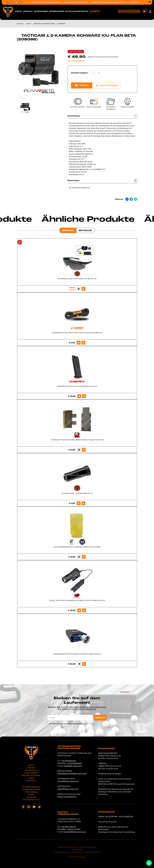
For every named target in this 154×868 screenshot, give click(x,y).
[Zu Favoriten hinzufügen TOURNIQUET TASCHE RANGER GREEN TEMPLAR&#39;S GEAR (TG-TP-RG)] (84, 450)
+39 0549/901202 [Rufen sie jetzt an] (84, 2)
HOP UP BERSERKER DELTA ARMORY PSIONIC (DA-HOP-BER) (77, 547)
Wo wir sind (31, 797)
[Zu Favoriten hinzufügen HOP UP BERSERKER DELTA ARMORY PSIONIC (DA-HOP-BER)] (84, 557)
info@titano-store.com (73, 766)
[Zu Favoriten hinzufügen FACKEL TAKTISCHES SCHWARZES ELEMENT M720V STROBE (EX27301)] (84, 610)
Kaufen (82, 85)
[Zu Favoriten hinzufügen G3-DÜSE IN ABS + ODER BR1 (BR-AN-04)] (83, 503)
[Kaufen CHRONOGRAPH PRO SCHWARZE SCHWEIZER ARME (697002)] (79, 664)
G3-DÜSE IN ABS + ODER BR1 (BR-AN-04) (77, 493)
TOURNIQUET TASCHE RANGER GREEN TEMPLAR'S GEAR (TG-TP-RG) (77, 440)
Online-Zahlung (31, 792)
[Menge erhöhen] (99, 73)
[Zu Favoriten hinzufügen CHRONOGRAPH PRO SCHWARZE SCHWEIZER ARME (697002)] (84, 664)
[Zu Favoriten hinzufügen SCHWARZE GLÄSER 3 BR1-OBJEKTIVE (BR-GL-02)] (83, 289)
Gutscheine (31, 780)
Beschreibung (102, 116)
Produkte (20, 24)
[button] (150, 2)
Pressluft (28, 11)
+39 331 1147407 (74, 829)
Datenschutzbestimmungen (71, 723)
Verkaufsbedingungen (31, 787)
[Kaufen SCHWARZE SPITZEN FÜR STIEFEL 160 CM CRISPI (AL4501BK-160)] (79, 343)
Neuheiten (68, 230)
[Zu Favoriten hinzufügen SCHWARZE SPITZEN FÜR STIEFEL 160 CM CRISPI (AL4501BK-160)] (83, 343)
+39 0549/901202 (68, 761)
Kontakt (31, 794)
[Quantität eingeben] (94, 73)
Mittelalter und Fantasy (77, 11)
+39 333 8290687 (74, 763)
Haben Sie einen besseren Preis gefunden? (103, 57)
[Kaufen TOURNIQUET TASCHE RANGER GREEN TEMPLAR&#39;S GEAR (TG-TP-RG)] (79, 450)
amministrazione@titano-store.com (117, 2)
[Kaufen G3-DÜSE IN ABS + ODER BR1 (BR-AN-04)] (79, 503)
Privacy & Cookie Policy (67, 847)
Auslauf (31, 778)
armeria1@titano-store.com (75, 832)
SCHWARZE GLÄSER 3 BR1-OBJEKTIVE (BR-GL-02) (77, 279)
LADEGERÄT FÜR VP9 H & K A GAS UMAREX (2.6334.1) (77, 386)
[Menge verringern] (89, 73)
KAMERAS (62, 24)
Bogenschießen (57, 11)
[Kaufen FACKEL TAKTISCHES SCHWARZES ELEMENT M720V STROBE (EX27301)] (79, 610)
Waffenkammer (41, 11)
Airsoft (19, 11)
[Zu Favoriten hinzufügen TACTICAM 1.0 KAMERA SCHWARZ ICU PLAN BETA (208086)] (107, 85)
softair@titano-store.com (55, 2)
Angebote (95, 11)
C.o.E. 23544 (77, 850)
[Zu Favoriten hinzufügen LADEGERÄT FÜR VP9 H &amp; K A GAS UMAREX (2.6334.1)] (84, 396)
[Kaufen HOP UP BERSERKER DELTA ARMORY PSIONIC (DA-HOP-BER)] (79, 557)
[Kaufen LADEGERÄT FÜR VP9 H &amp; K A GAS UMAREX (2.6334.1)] (79, 396)
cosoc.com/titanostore (67, 797)
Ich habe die (66, 723)
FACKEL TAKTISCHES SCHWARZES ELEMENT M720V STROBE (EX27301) (77, 600)
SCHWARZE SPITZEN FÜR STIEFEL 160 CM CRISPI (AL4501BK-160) (77, 333)
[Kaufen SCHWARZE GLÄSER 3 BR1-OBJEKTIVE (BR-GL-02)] (79, 289)
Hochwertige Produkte (31, 789)
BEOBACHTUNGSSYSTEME (44, 24)
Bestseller (85, 230)
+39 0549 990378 (68, 827)
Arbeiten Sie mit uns (31, 800)
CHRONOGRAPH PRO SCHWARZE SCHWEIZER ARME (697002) (77, 654)
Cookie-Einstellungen (87, 847)
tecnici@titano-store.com (68, 781)
